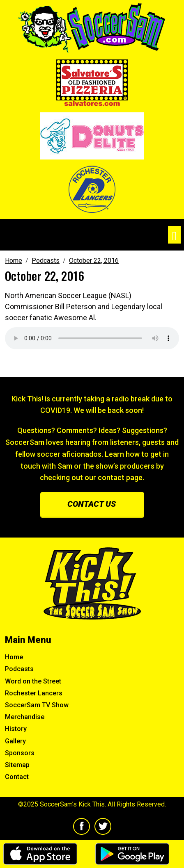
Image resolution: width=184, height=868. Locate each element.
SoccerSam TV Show (37, 705)
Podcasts (19, 669)
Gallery (15, 741)
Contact (17, 777)
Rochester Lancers (34, 693)
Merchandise (25, 717)
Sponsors (20, 753)
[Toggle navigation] (174, 235)
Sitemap (17, 765)
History (16, 729)
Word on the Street (33, 681)
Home (14, 657)
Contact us (92, 504)
